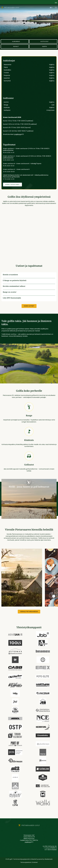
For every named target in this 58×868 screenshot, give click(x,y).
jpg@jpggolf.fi (29, 842)
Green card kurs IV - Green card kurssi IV (16, 169)
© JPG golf (9, 859)
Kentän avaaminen (10, 275)
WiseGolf (34, 859)
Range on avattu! (10, 292)
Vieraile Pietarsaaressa (29, 612)
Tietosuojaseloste (26, 862)
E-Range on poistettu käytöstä (15, 280)
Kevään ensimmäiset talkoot (14, 286)
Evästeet (35, 862)
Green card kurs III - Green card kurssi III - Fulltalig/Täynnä (22, 164)
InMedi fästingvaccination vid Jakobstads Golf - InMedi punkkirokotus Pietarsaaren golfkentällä (26, 176)
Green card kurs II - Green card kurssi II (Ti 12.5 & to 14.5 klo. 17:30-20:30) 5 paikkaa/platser (27, 157)
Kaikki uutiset (29, 306)
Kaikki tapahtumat (12, 184)
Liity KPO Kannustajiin (12, 298)
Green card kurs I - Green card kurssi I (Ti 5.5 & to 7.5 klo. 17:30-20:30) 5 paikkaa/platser (26, 149)
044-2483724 (34, 840)
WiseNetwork (48, 859)
